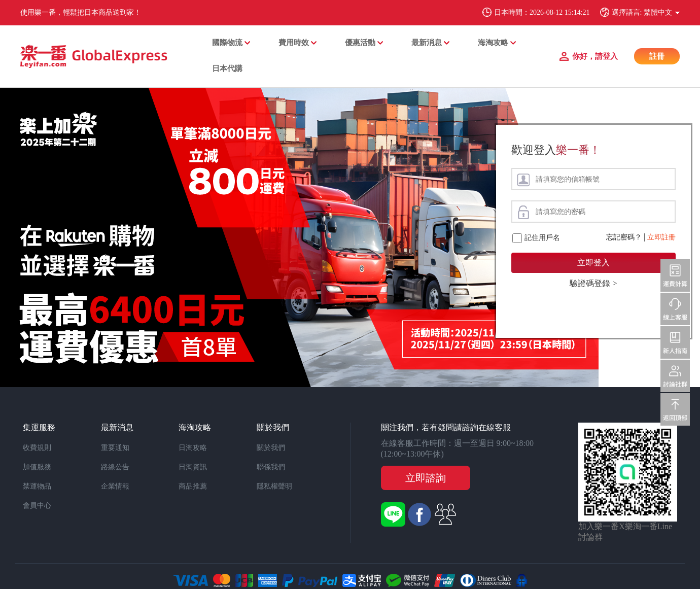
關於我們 (271, 448)
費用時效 (294, 43)
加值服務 (37, 467)
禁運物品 (37, 486)
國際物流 (227, 43)
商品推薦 (193, 486)
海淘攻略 (493, 43)
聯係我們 (271, 467)
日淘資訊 (193, 467)
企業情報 (115, 486)
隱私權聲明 (274, 486)
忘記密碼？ (624, 237)
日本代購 (227, 68)
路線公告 (115, 467)
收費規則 (37, 448)
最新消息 (427, 43)
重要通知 (115, 448)
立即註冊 (661, 237)
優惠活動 (360, 43)
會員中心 (37, 506)
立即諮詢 (426, 478)
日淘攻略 (193, 448)
